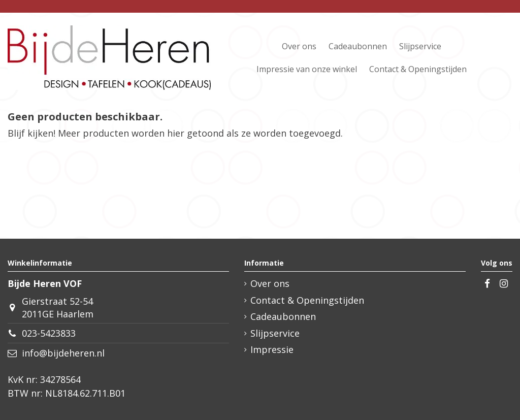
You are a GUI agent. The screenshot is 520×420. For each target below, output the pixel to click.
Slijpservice (275, 333)
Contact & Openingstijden (307, 300)
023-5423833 (49, 333)
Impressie (272, 349)
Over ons (270, 283)
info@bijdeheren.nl (63, 353)
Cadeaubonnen (283, 316)
